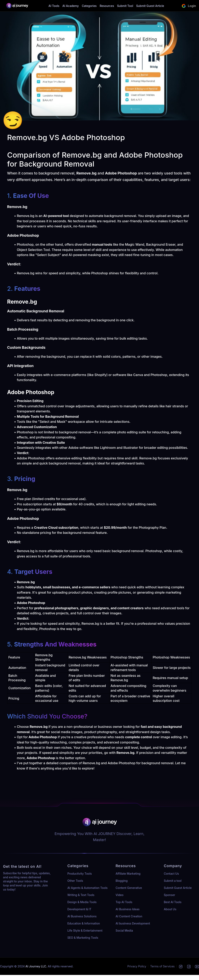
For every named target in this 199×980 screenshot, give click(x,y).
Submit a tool (173, 881)
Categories (89, 6)
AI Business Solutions (82, 916)
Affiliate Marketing (128, 874)
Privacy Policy (137, 966)
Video (120, 895)
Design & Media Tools (82, 902)
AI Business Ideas (128, 909)
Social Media (124, 930)
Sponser (170, 895)
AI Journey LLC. (37, 966)
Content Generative (129, 888)
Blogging (122, 881)
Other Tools (75, 881)
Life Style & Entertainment (85, 930)
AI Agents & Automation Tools (88, 888)
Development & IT (79, 909)
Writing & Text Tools (81, 895)
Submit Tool (125, 6)
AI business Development (133, 923)
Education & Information (84, 923)
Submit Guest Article (150, 6)
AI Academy (71, 6)
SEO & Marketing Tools (83, 938)
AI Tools (54, 6)
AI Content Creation (129, 916)
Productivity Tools (80, 874)
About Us (170, 909)
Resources (107, 6)
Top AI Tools (124, 902)
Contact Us (171, 874)
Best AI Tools (173, 902)
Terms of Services (162, 966)
